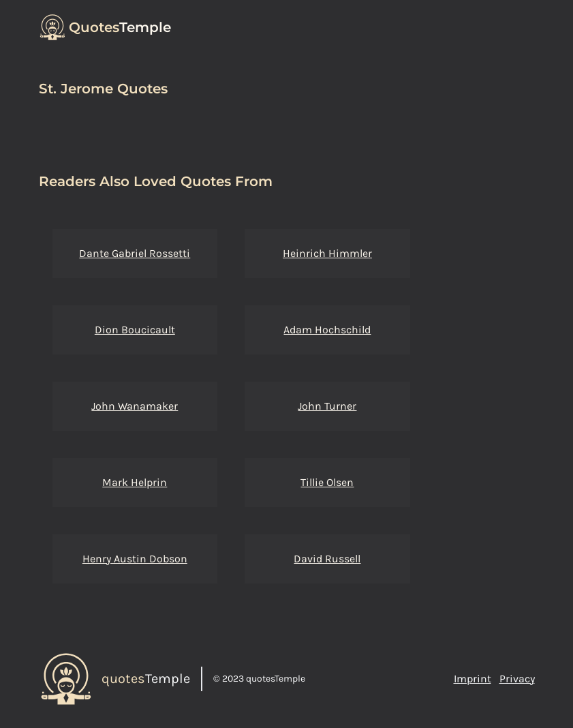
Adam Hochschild (327, 330)
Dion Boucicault (135, 330)
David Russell (327, 559)
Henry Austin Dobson (135, 559)
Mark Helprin (135, 482)
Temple (120, 27)
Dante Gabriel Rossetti (135, 253)
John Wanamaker (135, 406)
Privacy (517, 679)
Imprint (473, 679)
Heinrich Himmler (327, 253)
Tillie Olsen (327, 482)
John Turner (327, 406)
